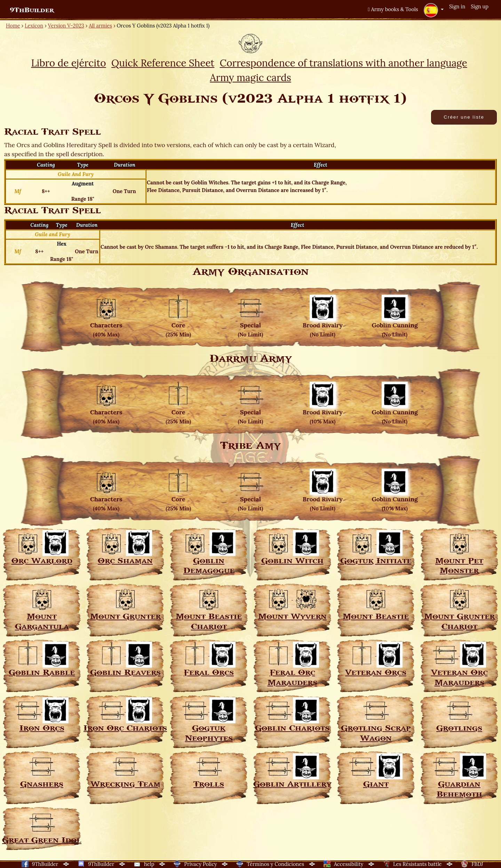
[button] (434, 10)
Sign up (480, 6)
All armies (100, 26)
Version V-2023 (66, 26)
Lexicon (34, 26)
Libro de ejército (68, 63)
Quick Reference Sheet (163, 63)
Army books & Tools (393, 9)
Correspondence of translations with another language (344, 63)
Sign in (457, 6)
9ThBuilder (32, 10)
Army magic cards (250, 78)
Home (13, 26)
